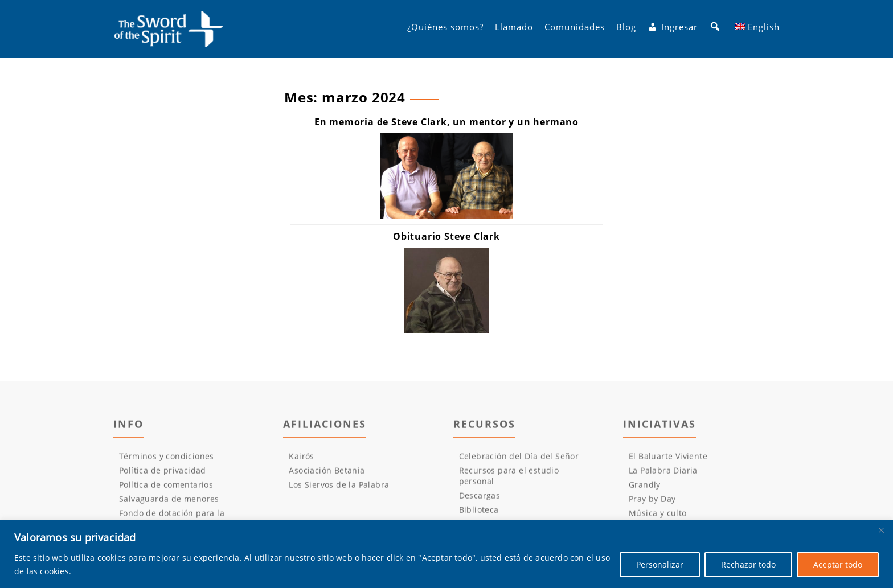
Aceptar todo (838, 564)
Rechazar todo (748, 564)
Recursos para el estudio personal (509, 479)
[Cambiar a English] (758, 29)
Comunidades (575, 29)
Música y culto (658, 516)
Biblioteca (479, 513)
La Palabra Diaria (663, 473)
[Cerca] (881, 530)
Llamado (514, 29)
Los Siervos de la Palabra (339, 488)
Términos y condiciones (167, 459)
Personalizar (660, 564)
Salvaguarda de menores (169, 502)
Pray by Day (652, 502)
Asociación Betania (327, 473)
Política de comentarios (166, 488)
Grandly (645, 488)
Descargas (480, 498)
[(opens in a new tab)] (446, 290)
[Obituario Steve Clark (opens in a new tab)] (446, 236)
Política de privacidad (163, 473)
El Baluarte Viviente (668, 459)
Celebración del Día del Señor (519, 459)
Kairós (301, 459)
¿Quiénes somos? (445, 29)
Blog (626, 29)
